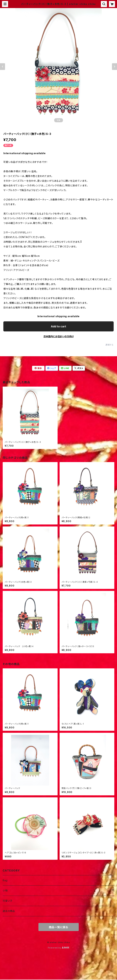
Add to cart (59, 326)
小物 (5, 891)
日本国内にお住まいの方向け (59, 336)
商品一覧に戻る (59, 927)
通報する (110, 345)
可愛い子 (8, 901)
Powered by (59, 948)
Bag (5, 880)
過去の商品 (9, 911)
